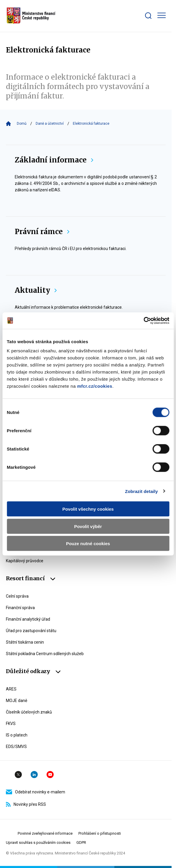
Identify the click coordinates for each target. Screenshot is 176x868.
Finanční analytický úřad (28, 619)
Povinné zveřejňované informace (45, 833)
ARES (11, 689)
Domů (22, 124)
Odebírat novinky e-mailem (36, 792)
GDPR (81, 842)
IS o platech (17, 735)
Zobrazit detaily (142, 491)
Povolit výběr (88, 526)
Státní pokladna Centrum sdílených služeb (45, 654)
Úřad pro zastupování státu (31, 631)
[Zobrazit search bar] (148, 16)
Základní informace (54, 160)
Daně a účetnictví (50, 124)
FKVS (11, 724)
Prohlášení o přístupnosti (100, 833)
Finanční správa (20, 608)
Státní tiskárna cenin (25, 642)
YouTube (50, 775)
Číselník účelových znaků (29, 712)
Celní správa (17, 596)
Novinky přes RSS (26, 804)
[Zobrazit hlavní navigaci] (162, 15)
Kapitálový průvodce (25, 561)
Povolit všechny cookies (88, 509)
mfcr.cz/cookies (95, 386)
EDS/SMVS (16, 747)
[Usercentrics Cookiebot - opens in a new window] (143, 321)
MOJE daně (17, 701)
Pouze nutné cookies (88, 544)
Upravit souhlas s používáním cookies (38, 842)
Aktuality (36, 290)
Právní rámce (42, 232)
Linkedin (34, 775)
